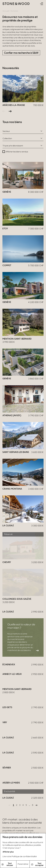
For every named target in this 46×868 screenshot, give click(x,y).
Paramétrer (23, 864)
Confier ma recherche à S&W (21, 53)
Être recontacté (13, 721)
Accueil (6, 11)
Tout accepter (37, 864)
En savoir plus (12, 775)
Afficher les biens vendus (17, 152)
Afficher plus (8, 852)
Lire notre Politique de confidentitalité (20, 857)
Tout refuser (7, 864)
